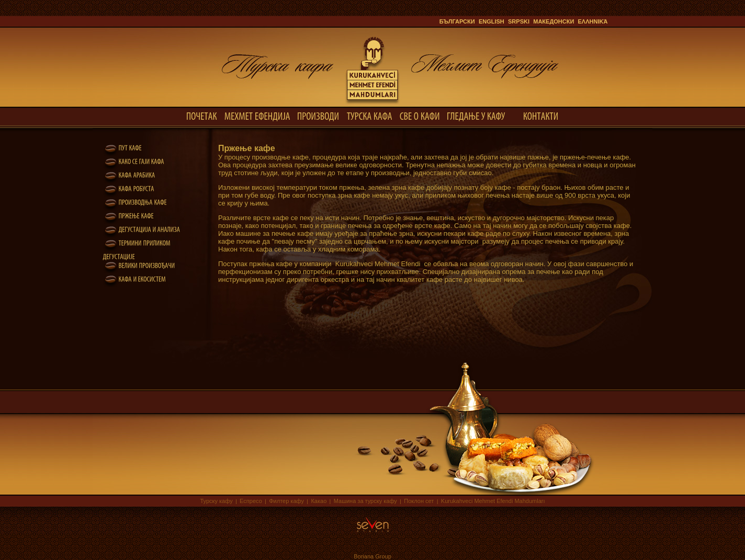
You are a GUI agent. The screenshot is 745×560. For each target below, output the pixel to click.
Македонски (554, 21)
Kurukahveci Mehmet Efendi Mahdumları (493, 501)
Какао (319, 501)
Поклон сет (419, 501)
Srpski (519, 21)
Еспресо (251, 501)
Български (457, 21)
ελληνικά (593, 21)
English (492, 21)
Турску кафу (216, 501)
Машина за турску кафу (365, 501)
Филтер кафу (286, 501)
